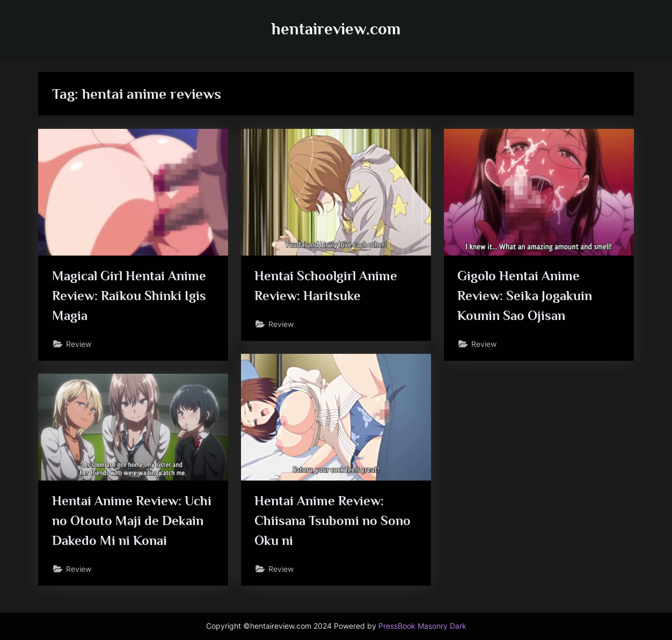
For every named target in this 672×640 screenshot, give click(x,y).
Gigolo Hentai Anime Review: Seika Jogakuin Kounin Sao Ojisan (525, 296)
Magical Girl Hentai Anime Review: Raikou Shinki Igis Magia (129, 296)
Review (79, 344)
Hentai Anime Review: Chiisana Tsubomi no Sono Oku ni (333, 521)
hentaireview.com (336, 29)
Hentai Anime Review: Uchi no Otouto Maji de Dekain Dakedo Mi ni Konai (132, 521)
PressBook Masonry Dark (422, 626)
